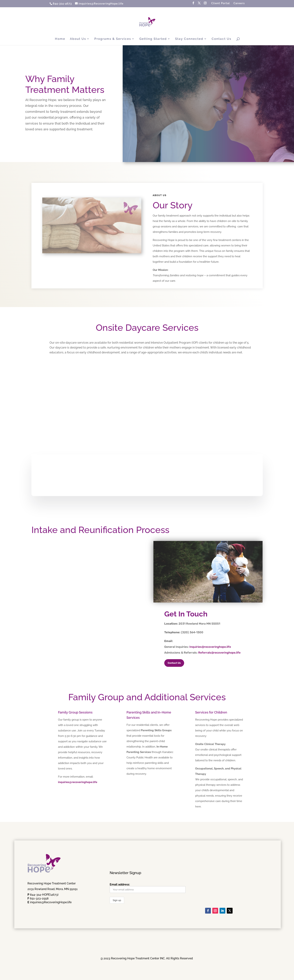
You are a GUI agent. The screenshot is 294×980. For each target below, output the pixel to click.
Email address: (148, 888)
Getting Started (153, 39)
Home (60, 39)
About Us (78, 39)
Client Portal (221, 3)
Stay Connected (189, 39)
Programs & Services (113, 39)
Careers (239, 3)
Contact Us (221, 39)
